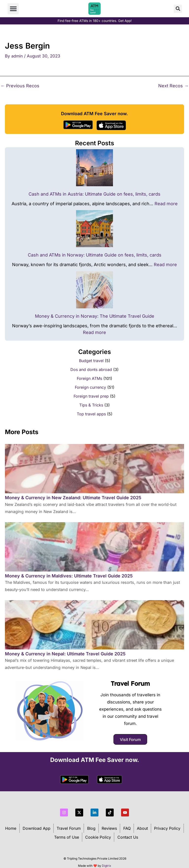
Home (10, 824)
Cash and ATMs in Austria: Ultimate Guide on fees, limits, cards (94, 194)
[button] (13, 9)
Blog (91, 824)
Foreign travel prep (91, 396)
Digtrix (107, 862)
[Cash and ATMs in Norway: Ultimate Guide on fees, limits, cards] (94, 229)
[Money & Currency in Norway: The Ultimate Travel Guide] (94, 290)
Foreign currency (90, 387)
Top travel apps (91, 414)
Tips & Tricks (91, 405)
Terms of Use (66, 833)
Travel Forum (130, 681)
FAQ (127, 824)
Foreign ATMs (89, 378)
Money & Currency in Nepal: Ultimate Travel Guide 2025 (65, 654)
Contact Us (128, 833)
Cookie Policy (98, 833)
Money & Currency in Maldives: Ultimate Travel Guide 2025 (69, 576)
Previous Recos (20, 86)
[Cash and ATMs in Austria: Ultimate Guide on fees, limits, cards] (94, 168)
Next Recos (173, 86)
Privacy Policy (168, 824)
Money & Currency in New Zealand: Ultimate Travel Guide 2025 (73, 498)
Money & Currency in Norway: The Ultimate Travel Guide (95, 316)
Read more (166, 204)
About (143, 824)
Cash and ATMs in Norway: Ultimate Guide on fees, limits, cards (95, 255)
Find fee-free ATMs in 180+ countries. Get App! (95, 21)
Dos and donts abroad (91, 369)
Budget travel (91, 361)
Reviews (109, 824)
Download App (36, 824)
